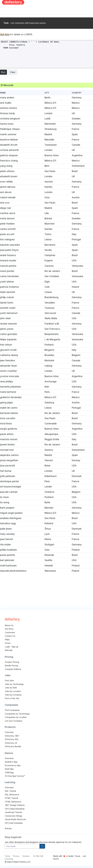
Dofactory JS (11, 743)
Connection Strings (14, 816)
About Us (9, 625)
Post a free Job (12, 698)
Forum (8, 643)
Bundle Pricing (11, 666)
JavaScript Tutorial (13, 812)
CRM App (9, 772)
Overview (9, 732)
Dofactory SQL (12, 739)
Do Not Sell (38, 856)
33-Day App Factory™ (15, 776)
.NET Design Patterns (15, 805)
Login (7, 647)
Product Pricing (12, 662)
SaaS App (9, 769)
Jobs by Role (11, 688)
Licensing (9, 859)
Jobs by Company (13, 695)
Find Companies (12, 710)
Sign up (15, 647)
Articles (8, 828)
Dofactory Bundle (13, 746)
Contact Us (10, 636)
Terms (7, 856)
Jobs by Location (13, 691)
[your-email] (22, 846)
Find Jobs (9, 681)
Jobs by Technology (14, 684)
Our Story (9, 629)
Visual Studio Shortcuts (15, 819)
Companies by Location (16, 717)
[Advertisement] (60, 19)
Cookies (26, 856)
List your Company (13, 721)
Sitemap (9, 650)
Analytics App (11, 762)
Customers (10, 632)
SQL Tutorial (10, 791)
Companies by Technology (17, 714)
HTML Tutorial (11, 798)
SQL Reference (12, 795)
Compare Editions (13, 669)
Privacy (16, 856)
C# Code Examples (14, 823)
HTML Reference (13, 802)
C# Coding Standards (15, 809)
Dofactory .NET (12, 736)
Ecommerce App (13, 765)
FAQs (7, 640)
